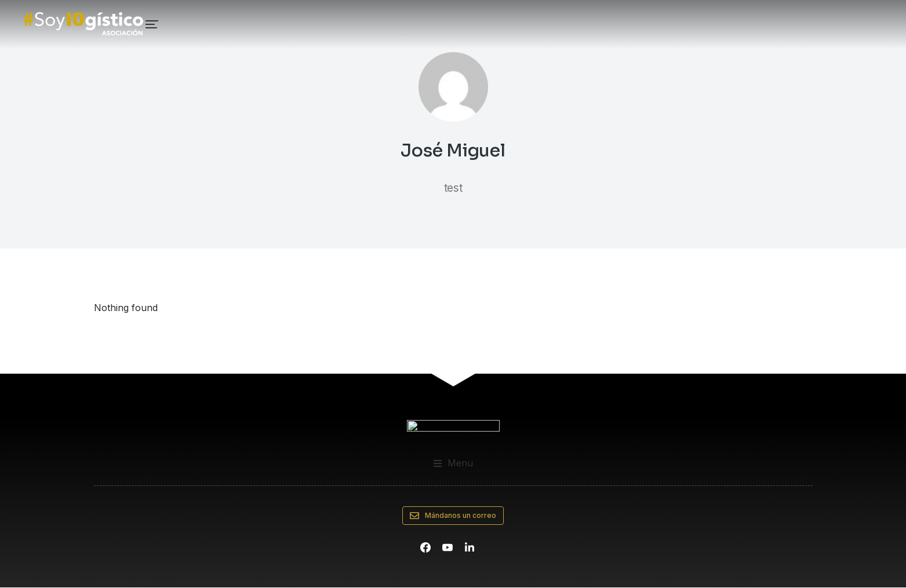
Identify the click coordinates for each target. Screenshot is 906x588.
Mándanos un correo (453, 516)
